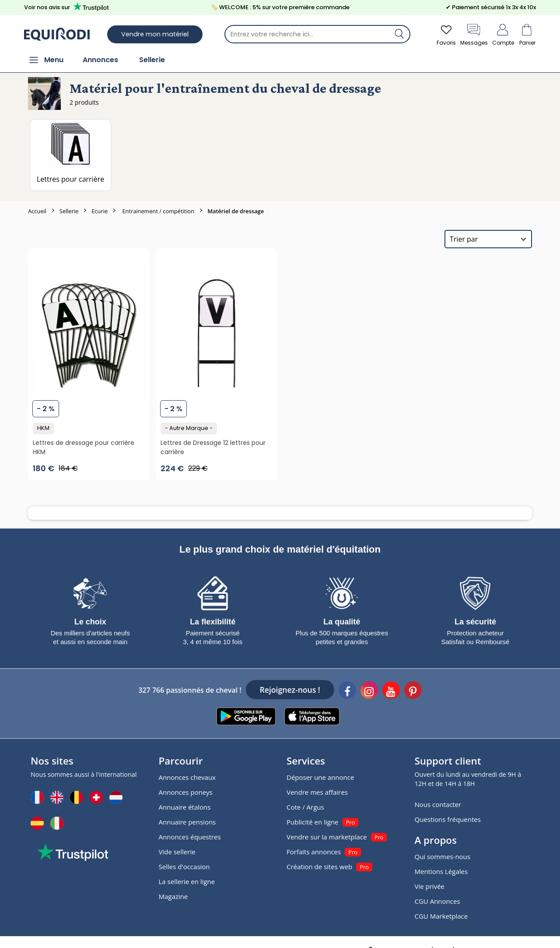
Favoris (446, 34)
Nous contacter (438, 804)
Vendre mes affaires (317, 792)
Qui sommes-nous (443, 856)
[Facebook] (347, 691)
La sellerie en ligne (187, 881)
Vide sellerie (177, 852)
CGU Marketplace (441, 916)
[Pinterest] (413, 691)
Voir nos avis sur (68, 7)
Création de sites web (319, 867)
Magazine (173, 896)
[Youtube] (391, 691)
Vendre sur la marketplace (327, 837)
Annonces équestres (190, 837)
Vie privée (430, 886)
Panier (527, 34)
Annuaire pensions (187, 822)
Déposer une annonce (320, 777)
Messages (474, 34)
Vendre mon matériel (155, 34)
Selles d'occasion (184, 867)
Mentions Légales (441, 871)
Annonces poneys (186, 792)
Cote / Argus (305, 807)
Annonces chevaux (187, 777)
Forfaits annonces (314, 852)
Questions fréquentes (448, 819)
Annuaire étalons (185, 807)
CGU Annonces (437, 901)
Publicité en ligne (312, 822)
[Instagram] (369, 691)
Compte (503, 34)
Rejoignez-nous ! (290, 690)
